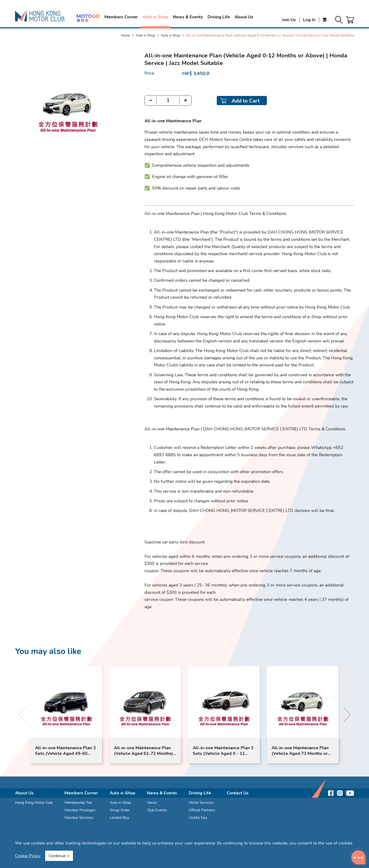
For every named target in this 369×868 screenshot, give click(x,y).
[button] (347, 715)
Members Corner (121, 17)
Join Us (289, 20)
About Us (244, 17)
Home (126, 35)
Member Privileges (80, 810)
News (152, 803)
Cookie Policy (28, 856)
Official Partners (202, 810)
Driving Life (219, 17)
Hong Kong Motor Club (34, 803)
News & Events (188, 17)
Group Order (120, 810)
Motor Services (201, 803)
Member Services (79, 818)
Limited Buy (119, 818)
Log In (309, 20)
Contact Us (238, 793)
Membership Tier (78, 803)
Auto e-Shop (155, 17)
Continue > (59, 856)
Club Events (157, 810)
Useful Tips (198, 818)
